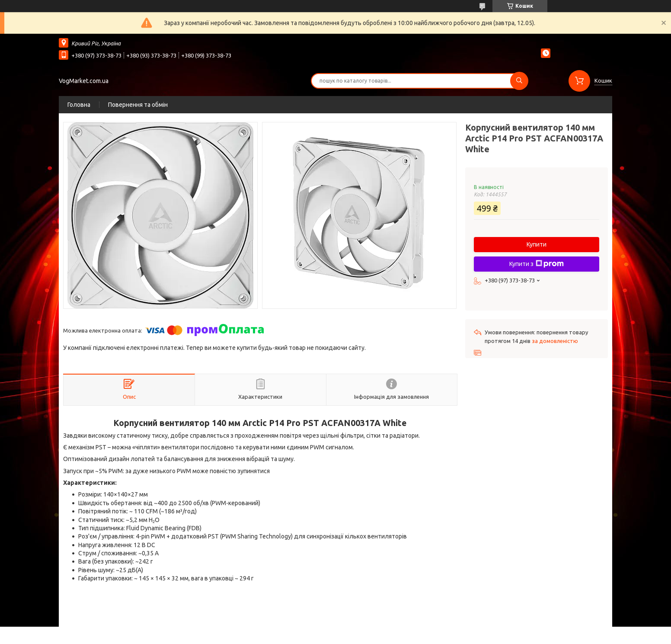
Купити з (537, 264)
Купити (537, 244)
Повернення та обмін (138, 105)
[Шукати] (519, 81)
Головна (79, 105)
